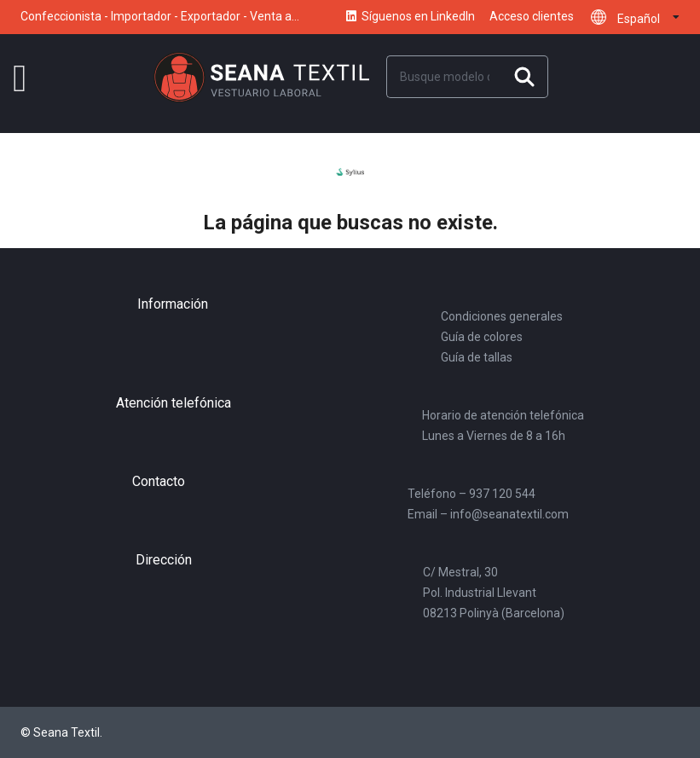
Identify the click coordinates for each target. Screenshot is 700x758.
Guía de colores (482, 337)
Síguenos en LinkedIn (410, 17)
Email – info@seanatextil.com (488, 514)
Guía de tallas (477, 357)
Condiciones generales (502, 316)
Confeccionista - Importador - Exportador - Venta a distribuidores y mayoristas (156, 23)
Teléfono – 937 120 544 (471, 494)
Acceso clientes (532, 17)
